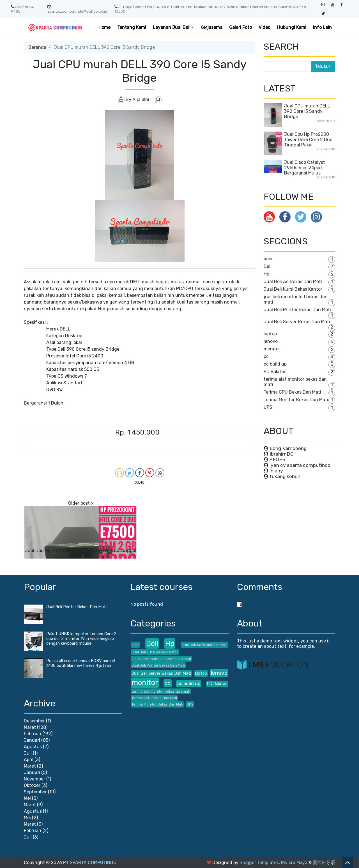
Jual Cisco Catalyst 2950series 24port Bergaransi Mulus (305, 168)
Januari (32, 740)
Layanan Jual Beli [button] (172, 27)
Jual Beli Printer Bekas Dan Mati (297, 310)
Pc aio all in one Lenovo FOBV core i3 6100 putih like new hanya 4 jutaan (81, 663)
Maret (30, 727)
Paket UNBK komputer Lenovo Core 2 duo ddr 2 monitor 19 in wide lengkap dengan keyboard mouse (81, 639)
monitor (272, 349)
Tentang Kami (132, 27)
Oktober (32, 785)
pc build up (275, 364)
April (29, 760)
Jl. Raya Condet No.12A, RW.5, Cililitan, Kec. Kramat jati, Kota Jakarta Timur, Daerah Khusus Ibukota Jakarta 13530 (210, 9)
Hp (266, 274)
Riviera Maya (294, 863)
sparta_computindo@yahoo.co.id (77, 9)
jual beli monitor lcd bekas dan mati (161, 659)
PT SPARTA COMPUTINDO (90, 863)
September (35, 792)
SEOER (278, 460)
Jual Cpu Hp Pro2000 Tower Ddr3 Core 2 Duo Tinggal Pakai (81, 553)
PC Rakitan (275, 372)
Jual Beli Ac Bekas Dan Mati (293, 282)
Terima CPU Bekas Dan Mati (292, 392)
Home (104, 27)
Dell (268, 266)
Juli (28, 753)
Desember (34, 721)
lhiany (276, 471)
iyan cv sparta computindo (300, 465)
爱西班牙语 (324, 863)
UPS (268, 407)
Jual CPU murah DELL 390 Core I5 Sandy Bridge (307, 111)
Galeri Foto (241, 27)
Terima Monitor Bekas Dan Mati (296, 400)
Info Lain (322, 27)
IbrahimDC (282, 454)
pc (266, 356)
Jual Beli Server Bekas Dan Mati (297, 322)
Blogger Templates (259, 863)
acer (268, 259)
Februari (33, 734)
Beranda (37, 47)
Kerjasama (211, 27)
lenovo (271, 341)
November (34, 779)
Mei (27, 798)
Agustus (33, 747)
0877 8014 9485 (22, 9)
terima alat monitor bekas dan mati (161, 691)
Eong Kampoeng (288, 448)
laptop (270, 334)
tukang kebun (285, 476)
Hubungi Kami (292, 27)
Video (264, 27)
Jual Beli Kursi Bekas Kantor (293, 289)
